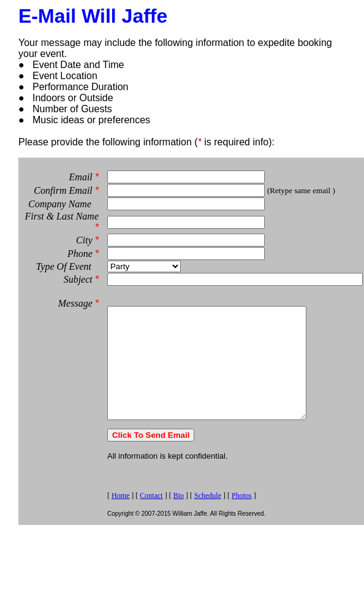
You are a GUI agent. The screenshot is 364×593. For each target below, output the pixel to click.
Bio (179, 502)
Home (120, 502)
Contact (151, 502)
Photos (242, 502)
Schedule (208, 502)
